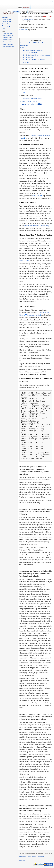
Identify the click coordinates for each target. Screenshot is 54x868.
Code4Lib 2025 (7, 22)
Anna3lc (45, 16)
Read (10, 11)
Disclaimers (41, 857)
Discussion (26, 7)
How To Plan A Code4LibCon (32, 99)
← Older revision (28, 19)
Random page (6, 26)
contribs (23, 18)
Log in (51, 2)
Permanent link (8, 42)
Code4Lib (23, 30)
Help (3, 28)
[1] (23, 92)
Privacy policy (23, 857)
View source (17, 11)
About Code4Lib (32, 857)
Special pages (8, 38)
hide (39, 40)
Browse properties (9, 46)
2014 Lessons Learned (30, 101)
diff (22, 19)
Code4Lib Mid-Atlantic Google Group (37, 226)
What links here (8, 33)
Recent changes (7, 24)
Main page (5, 17)
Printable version (8, 40)
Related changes (8, 36)
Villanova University (33, 315)
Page (20, 7)
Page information (8, 44)
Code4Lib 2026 (7, 20)
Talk (50, 16)
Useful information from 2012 (32, 104)
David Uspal (36, 196)
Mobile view (22, 860)
